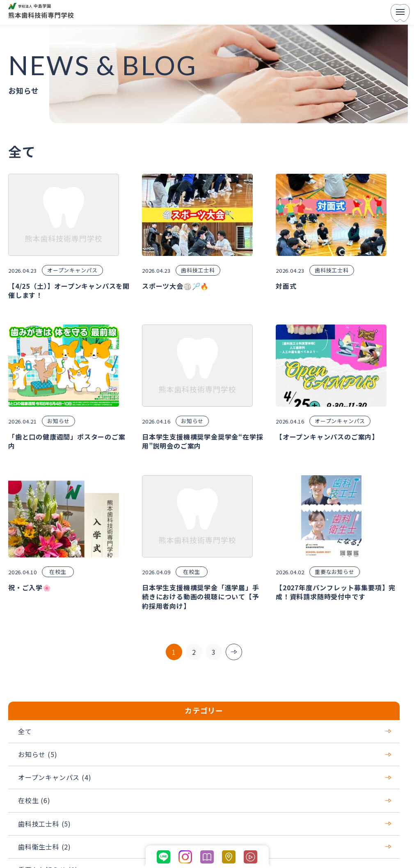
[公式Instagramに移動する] (185, 857)
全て (205, 731)
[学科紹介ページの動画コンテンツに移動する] (250, 857)
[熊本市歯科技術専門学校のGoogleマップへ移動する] (229, 857)
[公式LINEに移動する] (164, 857)
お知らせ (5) (205, 754)
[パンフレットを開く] (207, 857)
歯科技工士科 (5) (205, 824)
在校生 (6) (205, 800)
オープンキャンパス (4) (205, 777)
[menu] (400, 13)
